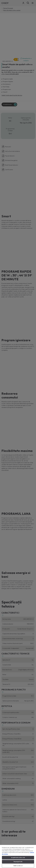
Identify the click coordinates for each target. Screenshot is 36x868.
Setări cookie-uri (18, 866)
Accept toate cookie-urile (18, 858)
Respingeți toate (18, 862)
